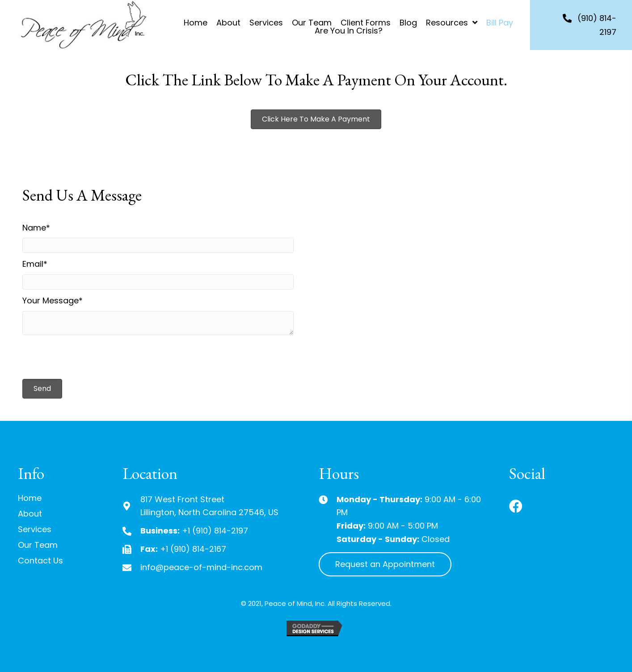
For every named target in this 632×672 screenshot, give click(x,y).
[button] (316, 119)
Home (30, 498)
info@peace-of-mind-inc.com (201, 567)
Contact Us (40, 561)
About (30, 514)
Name (34, 228)
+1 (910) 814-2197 (215, 531)
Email (33, 264)
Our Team (38, 545)
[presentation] (90, 357)
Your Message (51, 300)
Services (35, 529)
